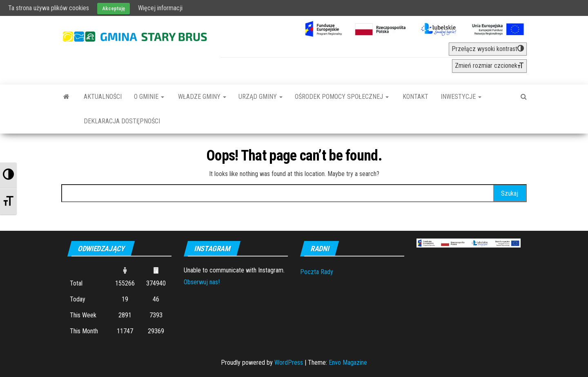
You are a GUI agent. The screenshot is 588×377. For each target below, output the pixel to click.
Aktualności (103, 97)
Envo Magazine (348, 362)
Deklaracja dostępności (122, 121)
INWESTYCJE (461, 97)
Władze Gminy (201, 97)
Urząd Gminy (261, 97)
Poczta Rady (317, 272)
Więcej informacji (160, 8)
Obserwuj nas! (202, 282)
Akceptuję (114, 8)
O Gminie (149, 97)
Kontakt (415, 97)
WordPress (289, 362)
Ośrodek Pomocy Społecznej (342, 97)
